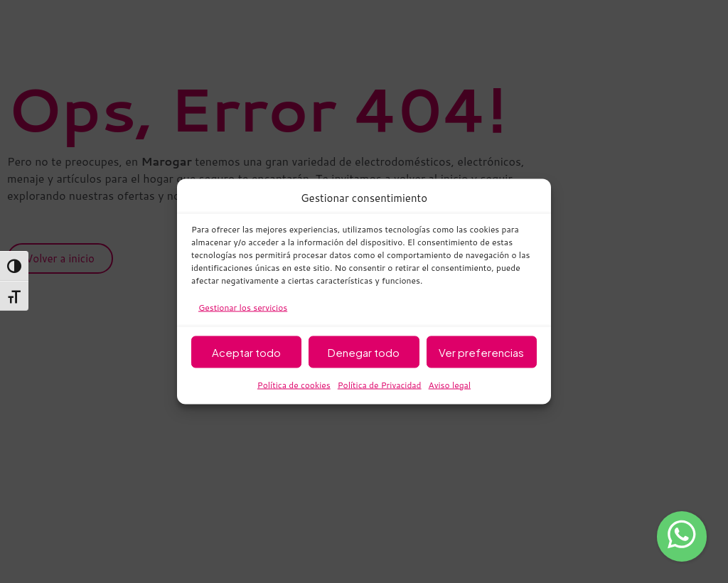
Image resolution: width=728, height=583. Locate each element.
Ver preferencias (481, 352)
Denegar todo (364, 352)
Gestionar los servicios (243, 307)
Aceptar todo (246, 352)
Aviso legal (450, 385)
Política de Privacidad (380, 385)
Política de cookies (294, 385)
